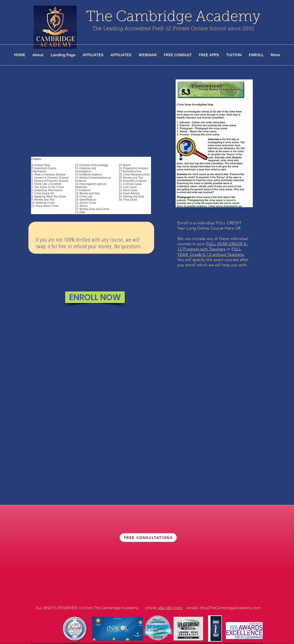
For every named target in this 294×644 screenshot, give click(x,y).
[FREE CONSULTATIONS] (148, 538)
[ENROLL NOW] (95, 297)
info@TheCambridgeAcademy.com (230, 608)
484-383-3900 (170, 608)
